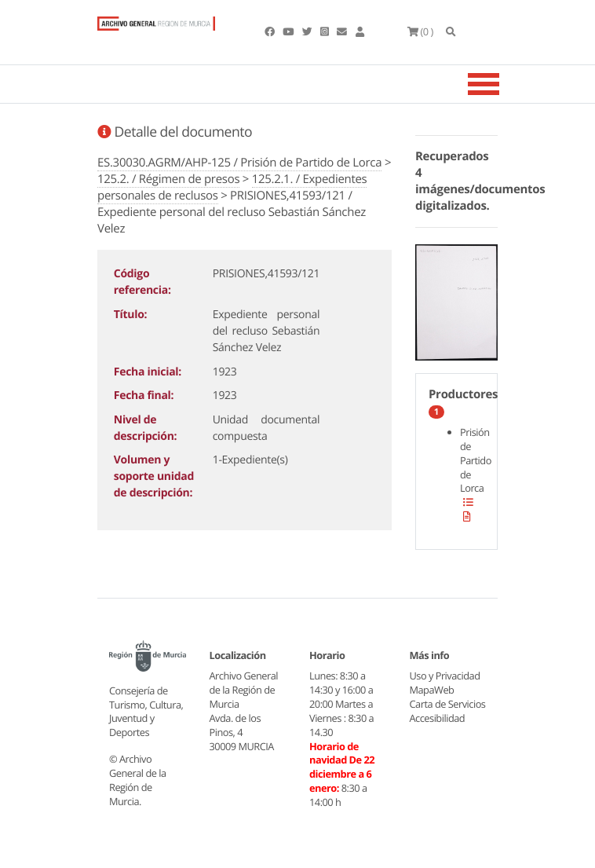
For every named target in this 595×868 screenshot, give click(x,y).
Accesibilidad (438, 718)
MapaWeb (432, 690)
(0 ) (420, 31)
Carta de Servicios (448, 704)
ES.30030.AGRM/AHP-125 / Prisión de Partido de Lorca (239, 163)
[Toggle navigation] (503, 84)
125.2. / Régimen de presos (168, 179)
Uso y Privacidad (445, 676)
